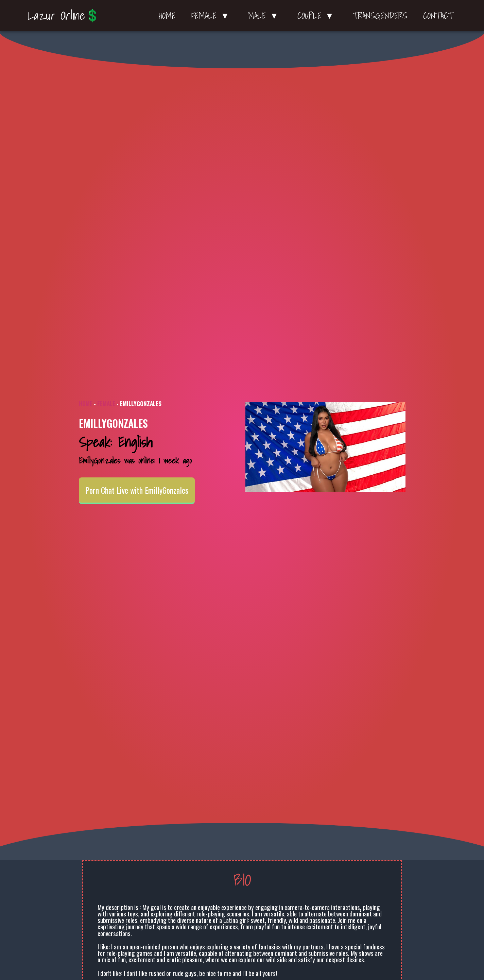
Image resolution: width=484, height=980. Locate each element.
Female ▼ (212, 16)
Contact (438, 16)
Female (106, 403)
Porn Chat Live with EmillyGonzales (137, 490)
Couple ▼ (317, 16)
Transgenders (380, 16)
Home (167, 16)
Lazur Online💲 (64, 15)
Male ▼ (265, 16)
